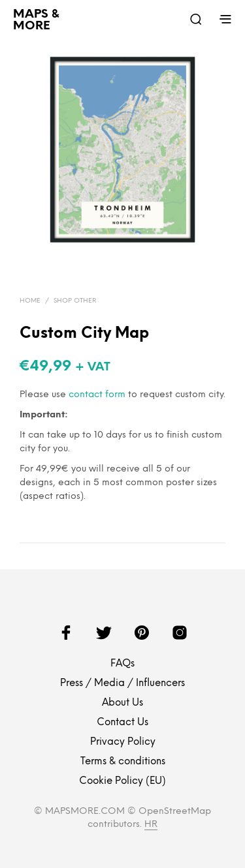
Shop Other (75, 301)
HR (151, 825)
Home (30, 301)
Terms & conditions (123, 762)
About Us (122, 703)
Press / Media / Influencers (122, 683)
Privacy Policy (123, 742)
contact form (97, 395)
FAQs (122, 664)
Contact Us (122, 723)
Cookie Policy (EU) (122, 781)
